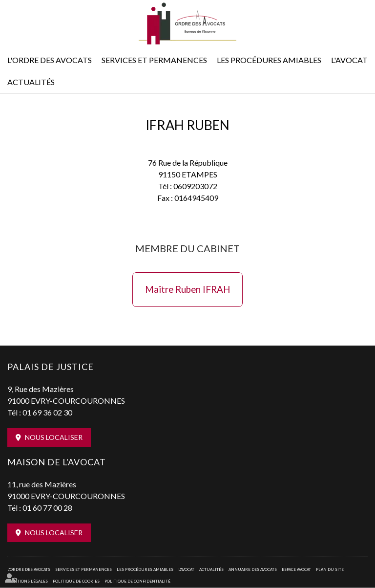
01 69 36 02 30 (47, 412)
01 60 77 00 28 (47, 508)
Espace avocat (296, 569)
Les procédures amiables (269, 60)
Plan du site (330, 569)
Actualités (31, 82)
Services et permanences (154, 60)
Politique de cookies (76, 581)
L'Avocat (349, 60)
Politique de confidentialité (137, 581)
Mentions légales (28, 581)
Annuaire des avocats (253, 569)
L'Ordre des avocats (50, 60)
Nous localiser (54, 437)
